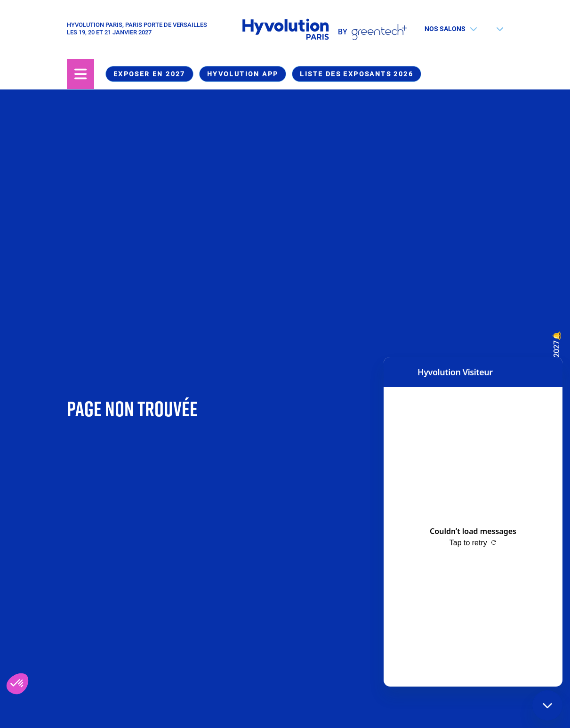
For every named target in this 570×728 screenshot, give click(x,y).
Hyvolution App (243, 74)
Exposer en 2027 (149, 74)
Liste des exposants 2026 (357, 74)
